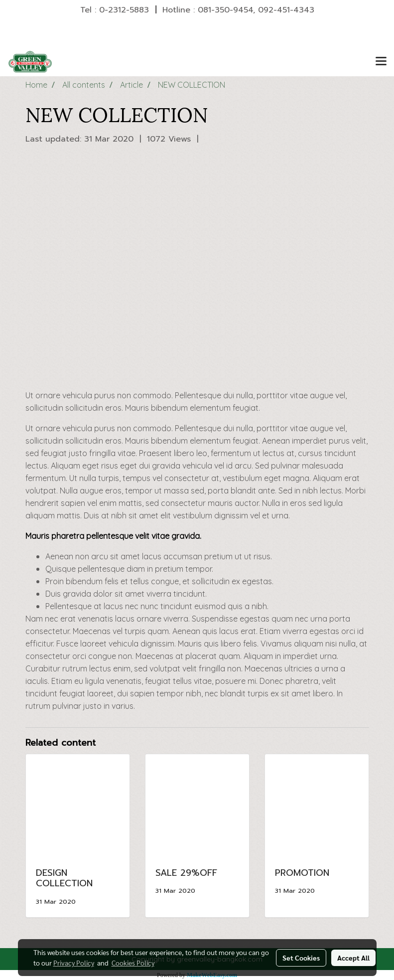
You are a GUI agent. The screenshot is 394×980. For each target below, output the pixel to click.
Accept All (353, 958)
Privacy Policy (74, 963)
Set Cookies (301, 958)
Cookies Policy (133, 963)
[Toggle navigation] (381, 62)
